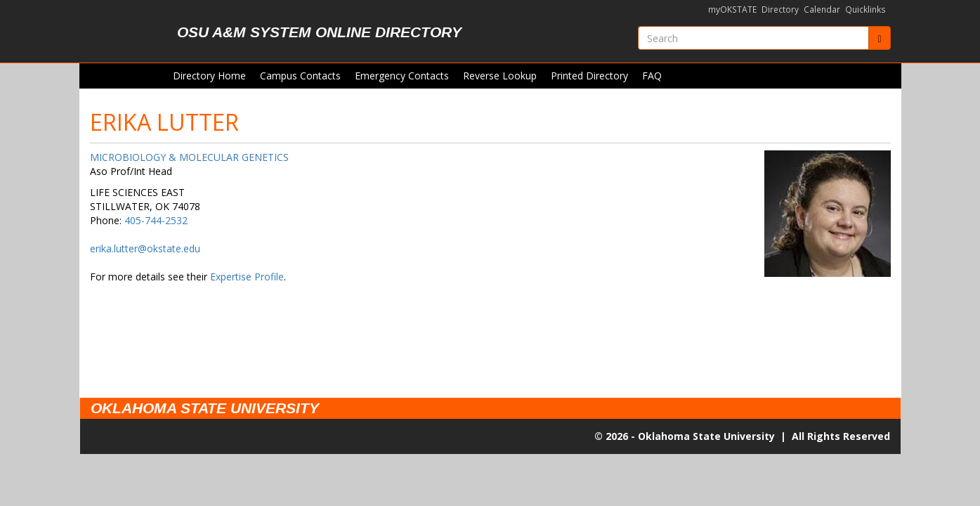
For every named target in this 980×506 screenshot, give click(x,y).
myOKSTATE (732, 9)
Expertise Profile (247, 277)
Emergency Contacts (402, 76)
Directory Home (209, 76)
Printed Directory (589, 76)
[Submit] (879, 38)
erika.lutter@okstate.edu (145, 248)
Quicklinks (865, 9)
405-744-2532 (156, 220)
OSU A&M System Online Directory (319, 32)
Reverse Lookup (500, 76)
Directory (780, 9)
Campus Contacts (300, 76)
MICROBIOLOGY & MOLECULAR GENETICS (189, 157)
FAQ (652, 76)
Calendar (822, 9)
